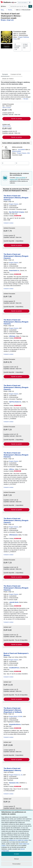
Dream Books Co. (14, 271)
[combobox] (19, 6)
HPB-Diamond (13, 535)
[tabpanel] (16, 91)
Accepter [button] (16, 854)
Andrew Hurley (14, 179)
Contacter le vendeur (8, 223)
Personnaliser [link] (17, 864)
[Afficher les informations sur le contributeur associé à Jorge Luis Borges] (7, 20)
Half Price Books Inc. (15, 402)
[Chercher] (30, 6)
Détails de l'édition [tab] (8, 79)
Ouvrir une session (22, 3)
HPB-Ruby (12, 336)
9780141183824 (16, 151)
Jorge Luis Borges (21, 178)
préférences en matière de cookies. (19, 840)
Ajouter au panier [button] (17, 119)
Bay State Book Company (17, 212)
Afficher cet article (7, 107)
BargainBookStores (15, 724)
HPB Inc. (12, 469)
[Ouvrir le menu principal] (4, 6)
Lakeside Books (14, 602)
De (18, 47)
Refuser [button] (16, 859)
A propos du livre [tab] (16, 74)
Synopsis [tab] (5, 74)
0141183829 (22, 150)
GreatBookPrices (14, 668)
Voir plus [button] (26, 99)
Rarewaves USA (14, 783)
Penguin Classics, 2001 (23, 153)
